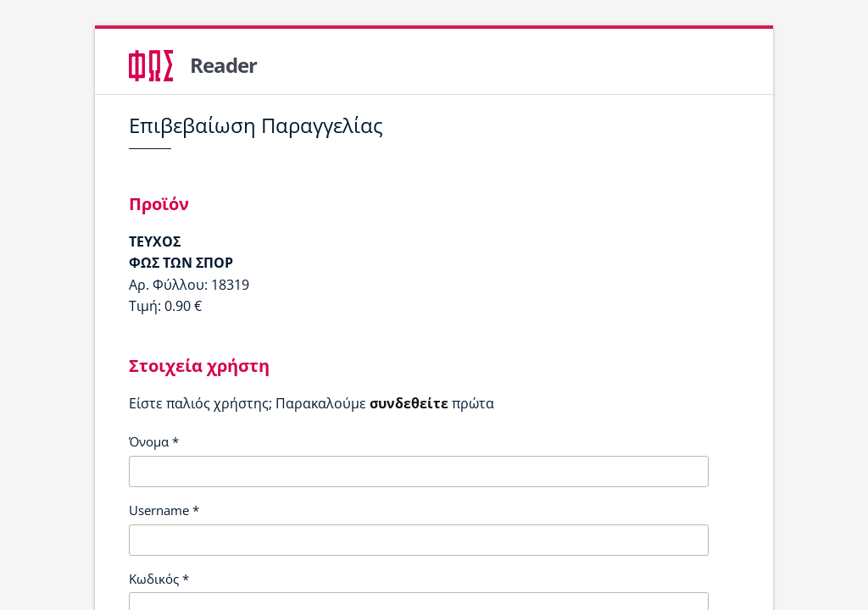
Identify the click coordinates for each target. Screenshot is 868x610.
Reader (223, 65)
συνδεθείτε (409, 403)
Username (164, 510)
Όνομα (154, 441)
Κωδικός (159, 579)
